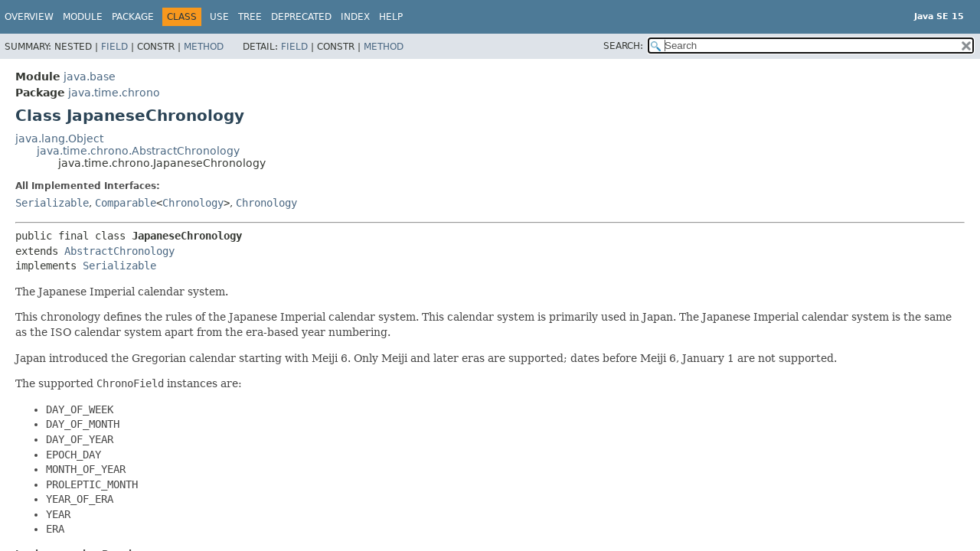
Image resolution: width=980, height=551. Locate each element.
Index (355, 17)
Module (83, 17)
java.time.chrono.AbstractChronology (138, 151)
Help (391, 17)
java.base (90, 77)
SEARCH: (623, 46)
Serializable (52, 203)
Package (133, 17)
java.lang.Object (59, 139)
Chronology (193, 203)
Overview (29, 17)
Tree (250, 17)
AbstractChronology (119, 251)
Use (219, 17)
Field (114, 47)
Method (204, 47)
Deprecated (301, 17)
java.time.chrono (114, 93)
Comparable (126, 203)
